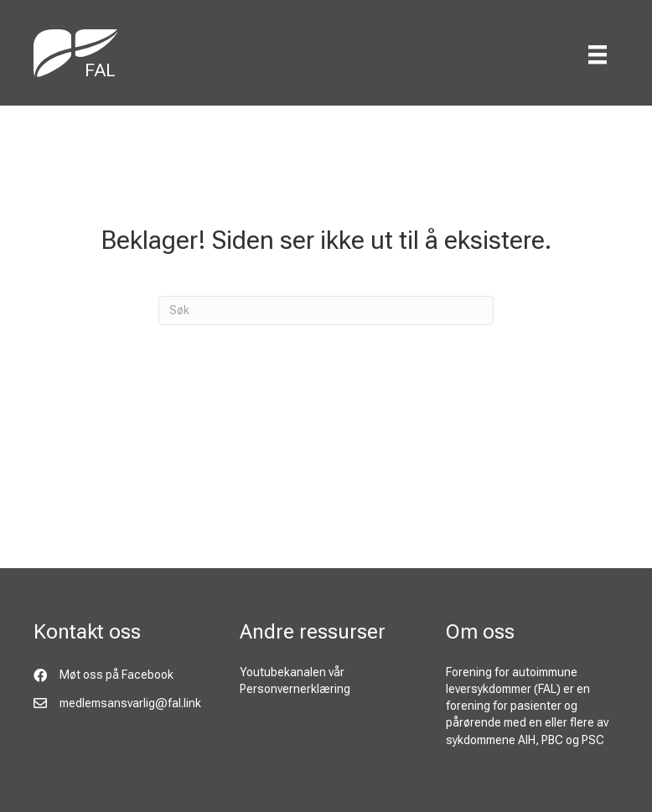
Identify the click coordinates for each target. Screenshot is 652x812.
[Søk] (326, 310)
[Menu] (598, 54)
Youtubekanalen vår (292, 672)
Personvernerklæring (295, 689)
